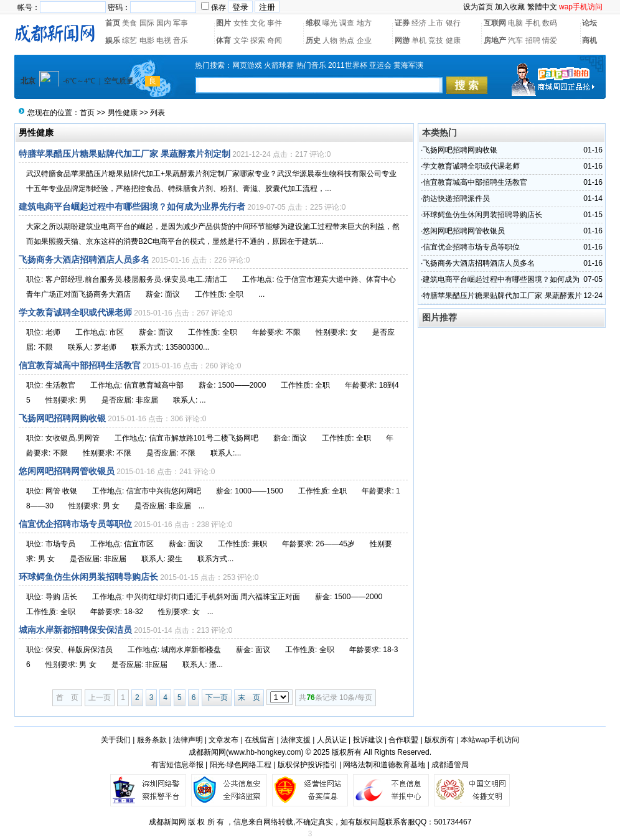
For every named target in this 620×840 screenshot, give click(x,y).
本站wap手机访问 (490, 740)
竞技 (436, 40)
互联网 (495, 23)
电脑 (515, 23)
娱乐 (113, 40)
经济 (419, 23)
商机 (589, 40)
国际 (147, 23)
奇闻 (275, 40)
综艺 (129, 40)
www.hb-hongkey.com (265, 752)
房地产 (495, 40)
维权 (313, 23)
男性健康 (123, 113)
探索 (258, 40)
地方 (364, 23)
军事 (181, 23)
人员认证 (332, 740)
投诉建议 (368, 740)
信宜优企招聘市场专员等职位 (75, 524)
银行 (453, 23)
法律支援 (296, 740)
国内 (164, 23)
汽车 (515, 40)
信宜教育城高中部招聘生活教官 (80, 365)
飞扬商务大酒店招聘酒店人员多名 (84, 259)
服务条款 (152, 740)
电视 (164, 40)
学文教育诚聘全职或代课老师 (75, 312)
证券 (402, 23)
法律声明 (188, 740)
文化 (258, 23)
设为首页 (478, 7)
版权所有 (439, 740)
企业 (364, 40)
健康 (453, 40)
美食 (129, 23)
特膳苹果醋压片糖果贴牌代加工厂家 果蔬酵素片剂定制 (124, 154)
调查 (347, 23)
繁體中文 (542, 7)
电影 (147, 40)
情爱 (550, 40)
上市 (436, 23)
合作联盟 (403, 740)
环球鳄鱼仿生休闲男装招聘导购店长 (88, 577)
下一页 (217, 698)
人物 (330, 40)
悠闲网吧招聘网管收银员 (67, 471)
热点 (347, 40)
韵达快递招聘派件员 (456, 198)
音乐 (181, 40)
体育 (223, 40)
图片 (223, 23)
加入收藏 (510, 7)
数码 (550, 23)
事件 (275, 23)
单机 (419, 40)
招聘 (533, 40)
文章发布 (223, 740)
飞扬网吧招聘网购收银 (62, 418)
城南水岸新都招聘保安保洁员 (75, 630)
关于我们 (116, 740)
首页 (113, 23)
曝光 (330, 23)
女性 (241, 23)
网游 (402, 40)
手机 (533, 23)
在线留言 (260, 740)
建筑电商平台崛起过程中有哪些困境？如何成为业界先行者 (132, 207)
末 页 (249, 698)
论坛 (589, 23)
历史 (313, 40)
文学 (241, 40)
